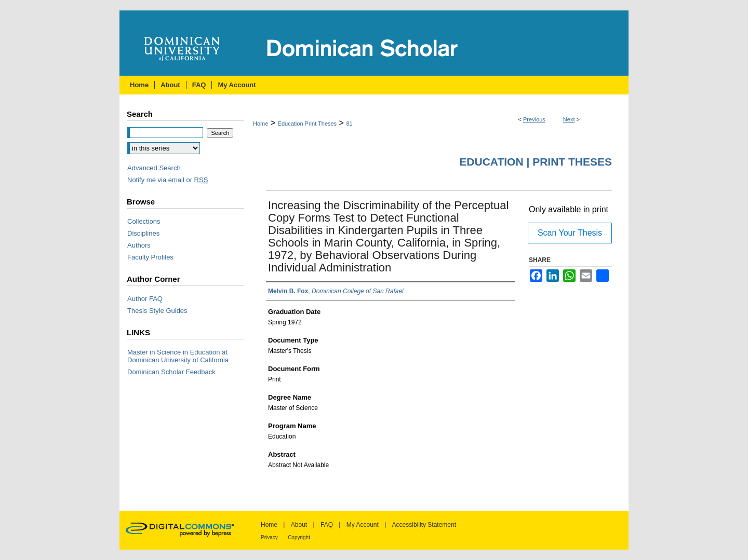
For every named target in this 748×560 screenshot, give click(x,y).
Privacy (269, 537)
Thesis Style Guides (157, 311)
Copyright (299, 537)
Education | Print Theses (536, 162)
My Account (363, 525)
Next (569, 119)
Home (261, 124)
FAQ (327, 525)
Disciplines (143, 233)
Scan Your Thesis (570, 233)
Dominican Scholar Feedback (171, 372)
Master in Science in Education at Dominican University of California (178, 356)
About (299, 525)
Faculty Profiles (150, 257)
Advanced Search (154, 168)
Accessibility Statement (424, 525)
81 (349, 124)
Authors (139, 245)
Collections (144, 221)
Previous (534, 119)
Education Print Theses (308, 124)
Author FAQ (145, 299)
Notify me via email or (168, 180)
